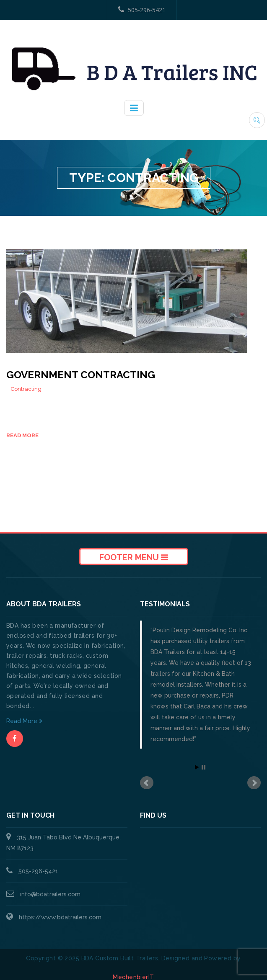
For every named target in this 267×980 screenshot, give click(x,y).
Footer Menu (134, 557)
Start (197, 767)
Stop (203, 767)
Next (254, 783)
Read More (24, 721)
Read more (22, 435)
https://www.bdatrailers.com (60, 917)
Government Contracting (81, 375)
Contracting (26, 389)
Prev (147, 783)
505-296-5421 (142, 10)
